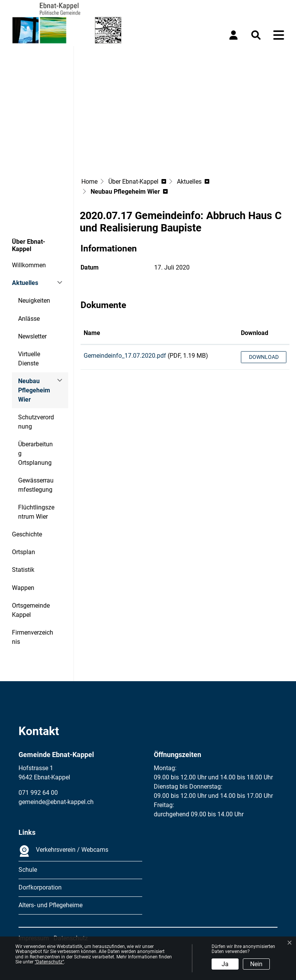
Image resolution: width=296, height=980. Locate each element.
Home (89, 182)
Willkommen (29, 265)
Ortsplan (24, 552)
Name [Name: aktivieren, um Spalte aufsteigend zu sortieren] (92, 333)
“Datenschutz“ (49, 962)
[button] (257, 35)
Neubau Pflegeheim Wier (39, 393)
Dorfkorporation (40, 887)
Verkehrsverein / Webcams (63, 851)
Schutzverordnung (36, 422)
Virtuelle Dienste (29, 359)
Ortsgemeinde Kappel (31, 610)
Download (264, 357)
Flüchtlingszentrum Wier (36, 512)
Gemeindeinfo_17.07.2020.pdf (125, 356)
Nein (256, 964)
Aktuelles (25, 283)
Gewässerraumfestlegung (36, 485)
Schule (28, 870)
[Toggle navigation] (279, 35)
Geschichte (27, 534)
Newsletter (32, 336)
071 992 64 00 (38, 793)
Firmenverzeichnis (33, 637)
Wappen (23, 588)
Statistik (23, 570)
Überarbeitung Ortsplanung (35, 453)
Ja (225, 964)
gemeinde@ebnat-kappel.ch (56, 802)
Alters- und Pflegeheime (50, 905)
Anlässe (29, 319)
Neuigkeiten (34, 301)
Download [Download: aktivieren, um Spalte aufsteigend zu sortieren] (255, 333)
